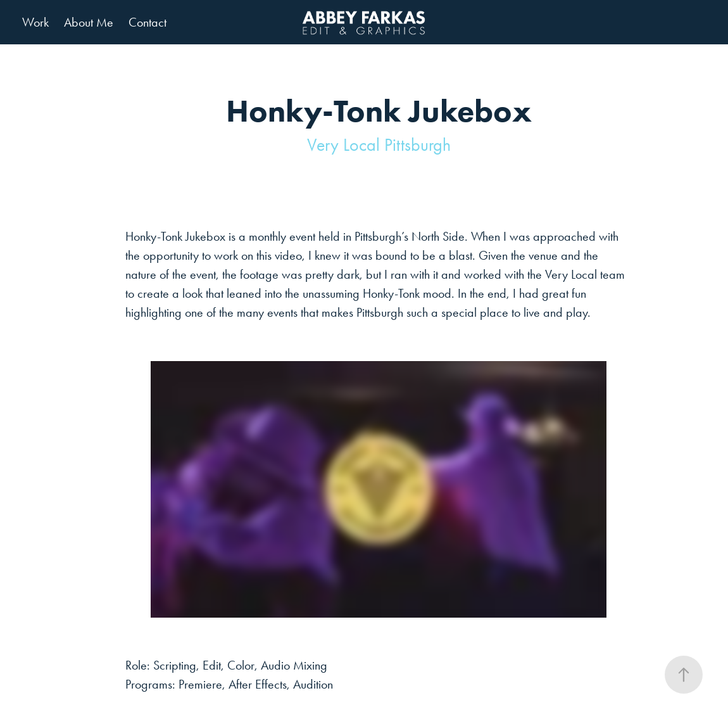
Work (35, 22)
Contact (147, 22)
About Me (89, 22)
